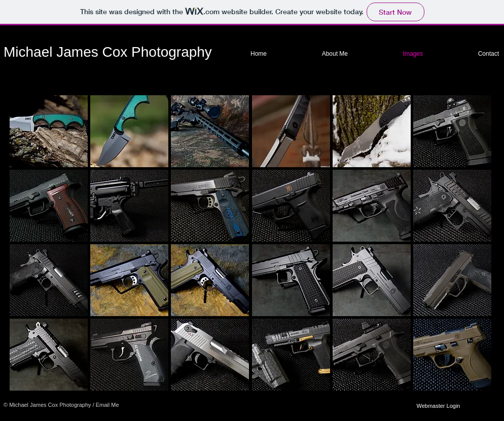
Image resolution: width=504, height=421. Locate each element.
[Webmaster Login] (438, 406)
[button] (49, 131)
